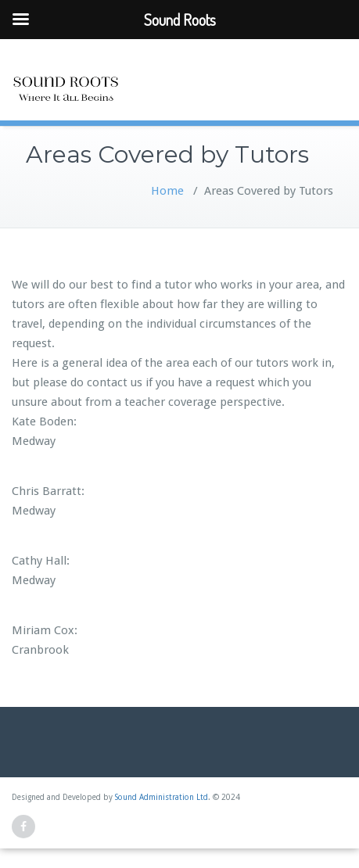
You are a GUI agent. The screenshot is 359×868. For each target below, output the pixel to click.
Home (167, 191)
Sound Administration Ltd (162, 797)
